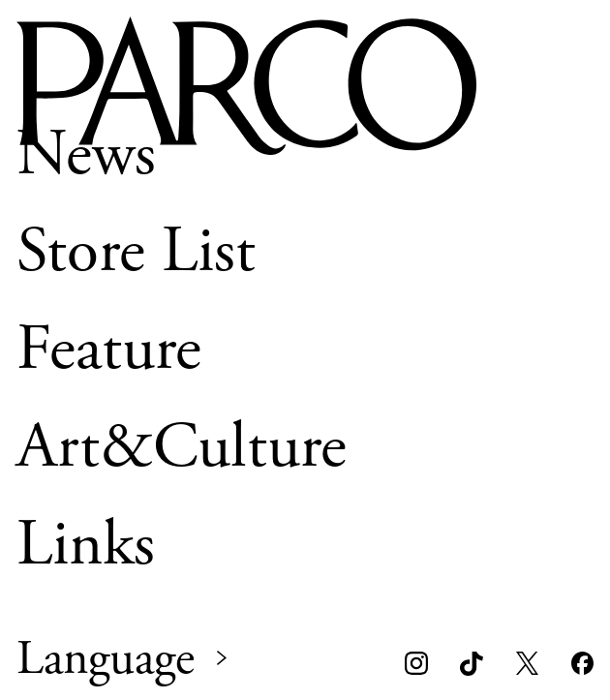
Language (106, 659)
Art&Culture (182, 447)
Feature (109, 350)
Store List (136, 252)
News (86, 154)
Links (86, 544)
